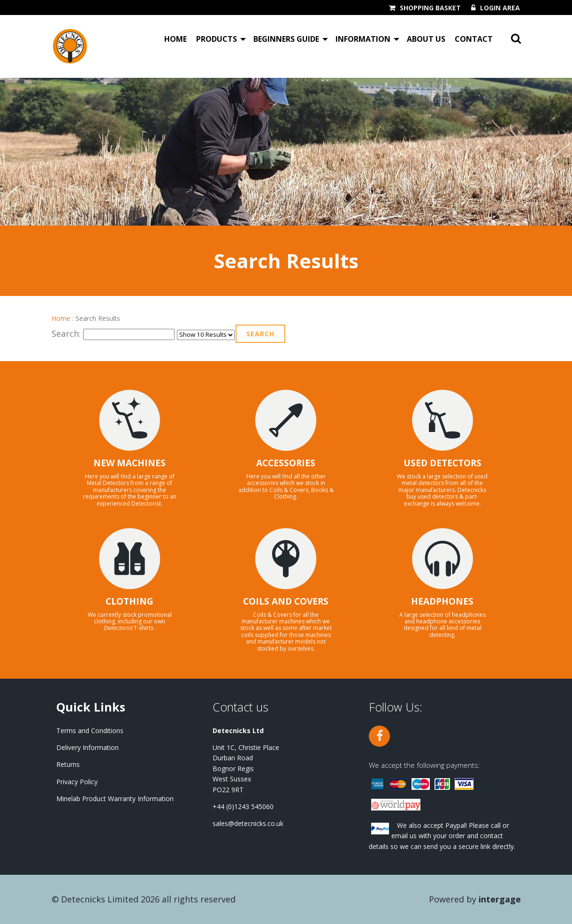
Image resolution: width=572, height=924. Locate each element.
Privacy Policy (77, 782)
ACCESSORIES (286, 463)
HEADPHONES (442, 601)
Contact (474, 39)
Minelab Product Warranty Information (115, 799)
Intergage (500, 899)
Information (363, 39)
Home (175, 39)
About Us (426, 39)
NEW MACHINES (130, 463)
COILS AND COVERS (286, 601)
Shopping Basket (430, 8)
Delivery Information (88, 747)
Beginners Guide (286, 39)
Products (217, 39)
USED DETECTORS (442, 463)
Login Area (500, 8)
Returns (68, 764)
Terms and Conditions (90, 731)
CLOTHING (130, 601)
